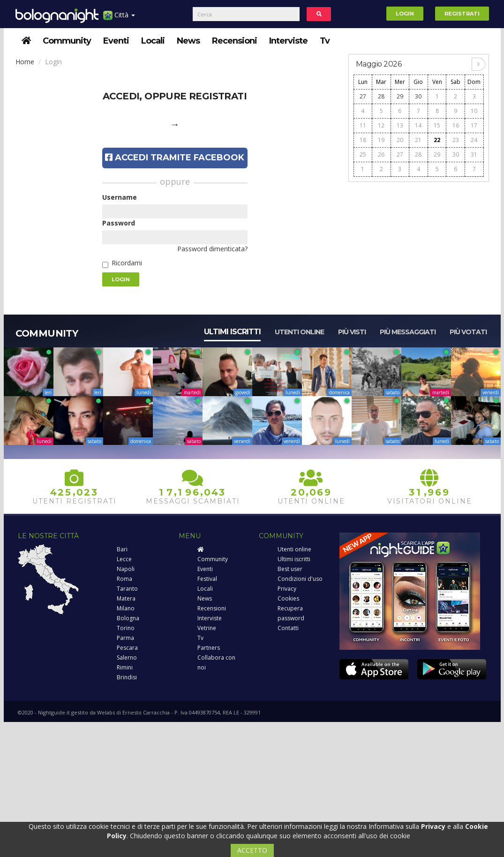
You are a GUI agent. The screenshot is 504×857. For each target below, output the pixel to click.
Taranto (127, 589)
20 (400, 140)
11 (363, 125)
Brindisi (127, 677)
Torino (126, 628)
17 (474, 125)
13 (400, 125)
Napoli (126, 569)
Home (25, 62)
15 (437, 125)
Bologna (128, 618)
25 (363, 154)
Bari (122, 549)
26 (381, 154)
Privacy (287, 589)
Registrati (462, 14)
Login (405, 14)
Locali (153, 41)
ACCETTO (252, 850)
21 (418, 140)
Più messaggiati (408, 332)
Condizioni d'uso (300, 579)
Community (67, 41)
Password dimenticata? (212, 249)
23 (456, 140)
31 (474, 154)
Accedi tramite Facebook (175, 158)
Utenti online (299, 332)
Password (119, 223)
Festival (207, 579)
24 (474, 140)
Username (120, 197)
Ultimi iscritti (232, 332)
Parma (125, 638)
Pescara (127, 648)
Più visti (352, 332)
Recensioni (234, 41)
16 (456, 125)
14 (418, 125)
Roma (124, 579)
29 (400, 96)
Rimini (125, 667)
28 (381, 96)
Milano (126, 608)
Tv (325, 41)
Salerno (127, 658)
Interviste (288, 41)
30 (418, 96)
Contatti (288, 628)
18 (363, 140)
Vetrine (207, 628)
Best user (290, 569)
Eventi (116, 41)
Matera (126, 598)
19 (381, 140)
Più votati (468, 332)
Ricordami (127, 263)
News (188, 41)
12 (381, 125)
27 (363, 96)
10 (474, 111)
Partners (209, 648)
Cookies (288, 598)
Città (119, 19)
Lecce (124, 559)
